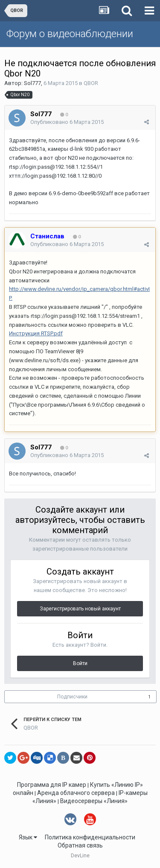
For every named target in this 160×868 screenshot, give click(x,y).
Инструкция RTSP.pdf (36, 333)
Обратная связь (80, 845)
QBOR (91, 83)
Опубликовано (67, 122)
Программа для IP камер (52, 785)
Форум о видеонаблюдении (70, 34)
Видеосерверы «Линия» (94, 801)
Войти (80, 663)
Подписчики (72, 697)
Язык (28, 837)
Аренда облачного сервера (76, 793)
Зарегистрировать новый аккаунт (80, 609)
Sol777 (32, 83)
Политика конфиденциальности (90, 837)
